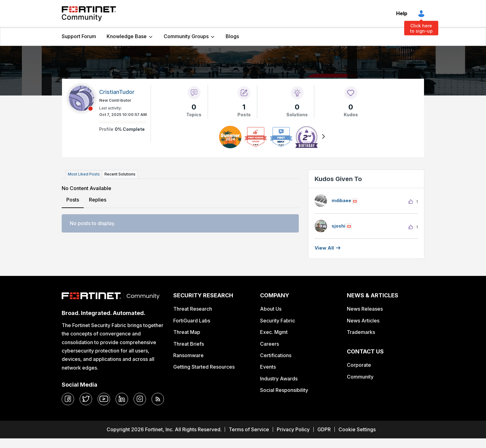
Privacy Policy (293, 429)
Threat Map (187, 332)
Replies (98, 200)
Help (402, 13)
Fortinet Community (89, 14)
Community (360, 377)
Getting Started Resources (204, 367)
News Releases (365, 309)
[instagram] (140, 399)
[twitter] (86, 399)
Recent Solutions (120, 174)
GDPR (324, 429)
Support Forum (79, 36)
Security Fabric (278, 321)
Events (268, 367)
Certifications (276, 355)
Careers (270, 344)
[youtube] (104, 399)
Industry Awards (279, 379)
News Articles (363, 321)
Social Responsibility (284, 390)
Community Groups (186, 36)
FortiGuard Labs (192, 321)
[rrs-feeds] (158, 399)
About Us (271, 309)
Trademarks (361, 332)
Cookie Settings (357, 429)
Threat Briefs (189, 344)
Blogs (232, 36)
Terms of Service (249, 429)
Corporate (359, 365)
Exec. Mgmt (274, 332)
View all (324, 248)
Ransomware (188, 355)
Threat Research (193, 309)
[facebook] (68, 399)
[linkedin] (122, 399)
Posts (73, 200)
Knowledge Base (127, 36)
